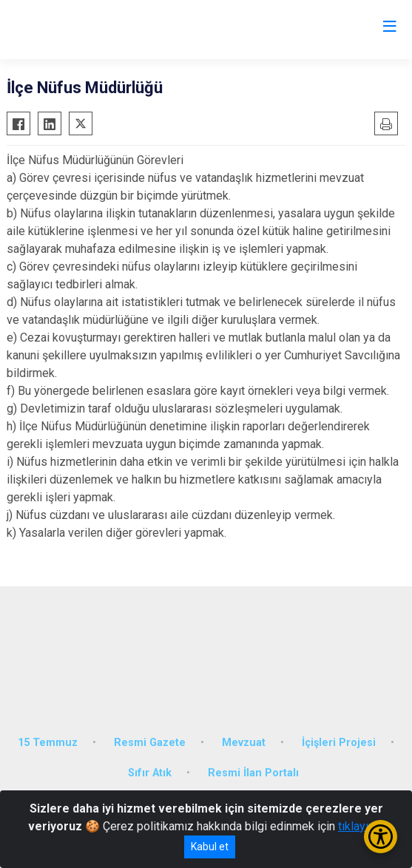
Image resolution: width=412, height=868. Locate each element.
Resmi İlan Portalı (253, 773)
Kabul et (210, 847)
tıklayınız (361, 826)
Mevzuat (244, 743)
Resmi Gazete (150, 743)
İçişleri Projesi (339, 743)
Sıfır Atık (150, 773)
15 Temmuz (48, 743)
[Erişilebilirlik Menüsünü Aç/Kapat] (381, 837)
